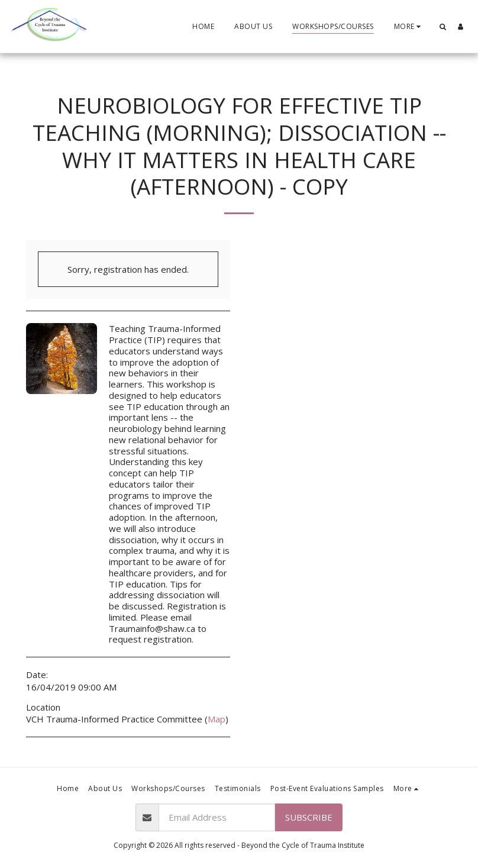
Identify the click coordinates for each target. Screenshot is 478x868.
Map (217, 719)
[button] (443, 26)
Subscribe (309, 817)
